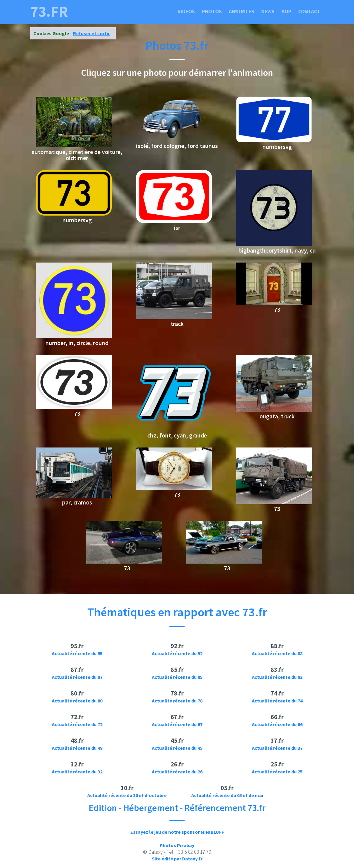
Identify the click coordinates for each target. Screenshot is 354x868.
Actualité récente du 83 (277, 677)
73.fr (49, 12)
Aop (286, 12)
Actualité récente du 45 (177, 748)
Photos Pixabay (177, 845)
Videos (186, 12)
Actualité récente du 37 (277, 748)
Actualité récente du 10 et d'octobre (127, 795)
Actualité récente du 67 (177, 724)
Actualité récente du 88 (277, 653)
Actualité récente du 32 (77, 772)
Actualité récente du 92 (177, 653)
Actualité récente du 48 (77, 748)
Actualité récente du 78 (177, 701)
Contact (309, 12)
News (268, 12)
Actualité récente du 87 (77, 677)
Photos (212, 12)
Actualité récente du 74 (277, 701)
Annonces (242, 12)
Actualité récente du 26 (177, 772)
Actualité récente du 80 (77, 701)
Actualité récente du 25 (277, 772)
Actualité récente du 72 (77, 724)
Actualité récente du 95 (77, 653)
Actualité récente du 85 (177, 677)
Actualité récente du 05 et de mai (227, 795)
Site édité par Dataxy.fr (177, 859)
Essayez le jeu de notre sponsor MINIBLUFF (177, 832)
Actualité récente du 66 (277, 724)
